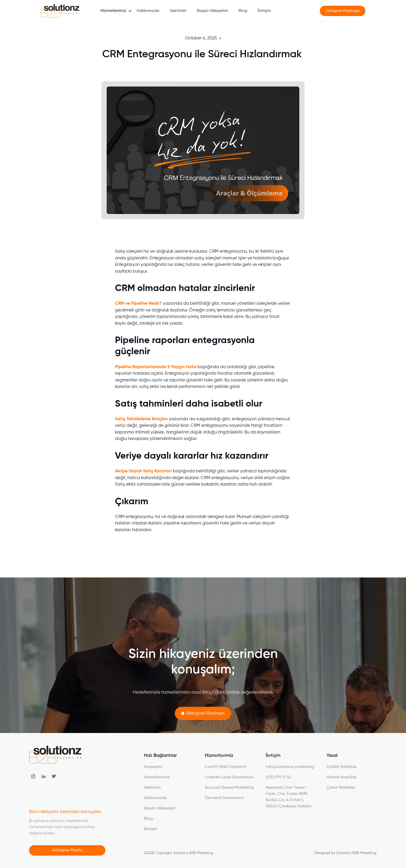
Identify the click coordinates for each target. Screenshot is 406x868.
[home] (60, 11)
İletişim (264, 11)
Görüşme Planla (67, 850)
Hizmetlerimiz (113, 11)
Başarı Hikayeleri (212, 11)
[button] (113, 11)
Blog (243, 11)
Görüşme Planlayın (343, 11)
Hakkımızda (148, 11)
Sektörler (178, 11)
